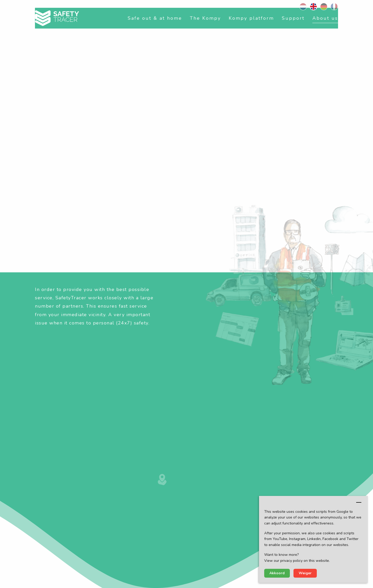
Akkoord (277, 573)
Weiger (305, 573)
